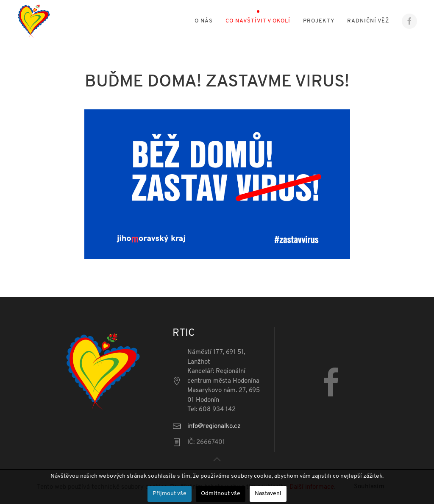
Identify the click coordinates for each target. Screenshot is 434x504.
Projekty (319, 21)
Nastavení (268, 494)
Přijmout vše (170, 494)
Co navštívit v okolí (258, 21)
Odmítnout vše (221, 494)
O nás (204, 21)
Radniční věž (368, 21)
